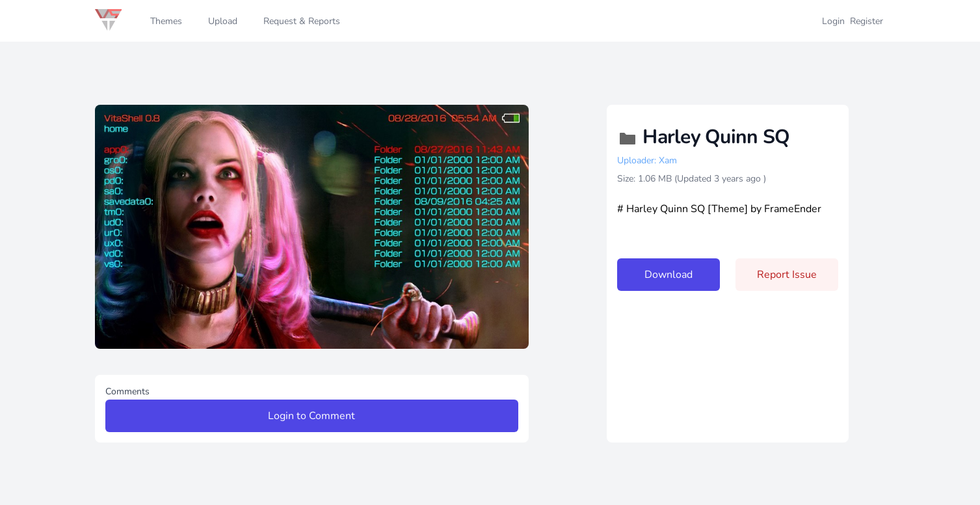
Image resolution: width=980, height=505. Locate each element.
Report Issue (787, 275)
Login (833, 21)
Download (669, 275)
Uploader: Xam (647, 160)
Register (867, 21)
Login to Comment (311, 416)
